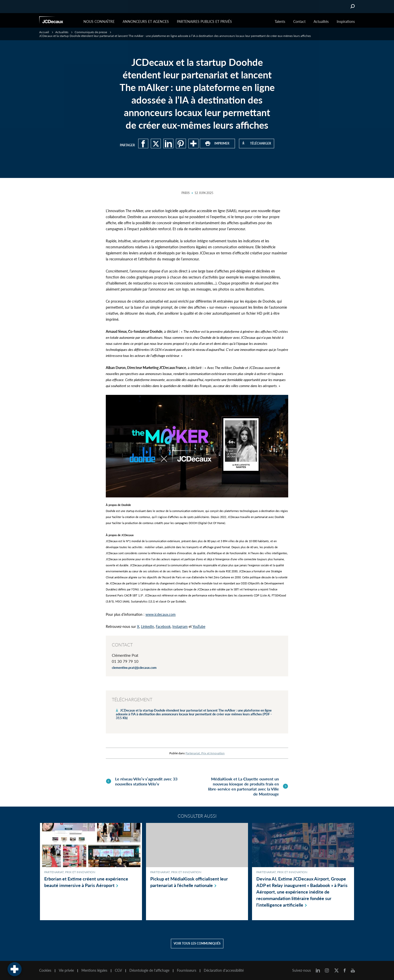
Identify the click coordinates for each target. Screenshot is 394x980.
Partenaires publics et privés (204, 21)
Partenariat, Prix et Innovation (205, 753)
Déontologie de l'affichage (149, 969)
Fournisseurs (187, 969)
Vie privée (66, 969)
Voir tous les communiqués (197, 942)
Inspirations (346, 21)
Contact (299, 21)
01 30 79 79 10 (125, 661)
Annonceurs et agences (146, 21)
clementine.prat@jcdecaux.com (134, 668)
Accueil (44, 32)
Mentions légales (94, 969)
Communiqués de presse (91, 32)
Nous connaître (99, 21)
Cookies (45, 969)
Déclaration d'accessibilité (224, 969)
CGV (118, 969)
